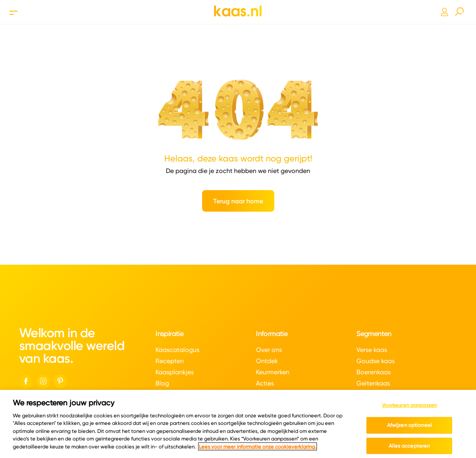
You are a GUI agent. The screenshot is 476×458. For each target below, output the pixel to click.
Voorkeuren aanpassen (410, 407)
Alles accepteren (409, 448)
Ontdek (267, 361)
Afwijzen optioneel (409, 427)
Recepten (170, 361)
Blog (162, 383)
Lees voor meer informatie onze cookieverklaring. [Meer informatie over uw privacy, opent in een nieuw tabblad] (258, 449)
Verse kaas (372, 350)
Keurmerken (273, 372)
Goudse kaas (376, 361)
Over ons (269, 350)
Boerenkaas (374, 372)
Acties (265, 383)
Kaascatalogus (177, 350)
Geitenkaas (373, 383)
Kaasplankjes (175, 372)
